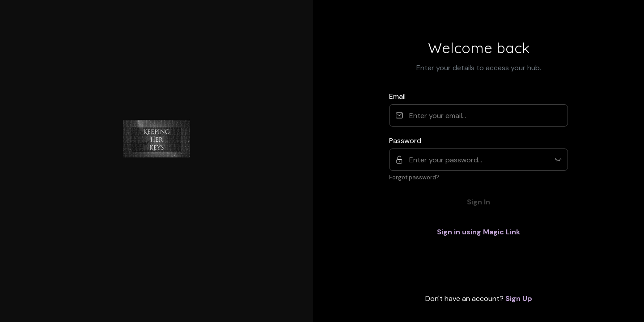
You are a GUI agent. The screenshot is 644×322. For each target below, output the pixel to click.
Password (405, 141)
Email (397, 96)
